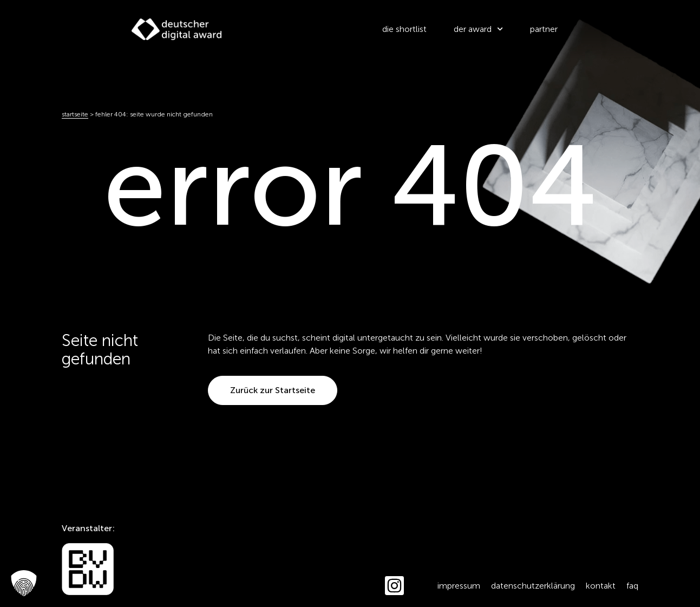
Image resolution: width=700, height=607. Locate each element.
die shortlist (404, 29)
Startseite (75, 114)
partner (544, 29)
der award (478, 29)
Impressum (459, 586)
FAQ (632, 586)
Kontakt (601, 586)
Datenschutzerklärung (533, 586)
